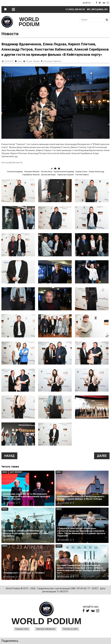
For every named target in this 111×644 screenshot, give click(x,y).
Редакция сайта (22, 629)
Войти (87, 3)
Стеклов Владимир (15, 172)
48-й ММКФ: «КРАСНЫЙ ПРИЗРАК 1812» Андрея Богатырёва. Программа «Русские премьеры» (26, 533)
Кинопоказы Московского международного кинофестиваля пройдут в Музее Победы (81, 498)
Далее (102, 456)
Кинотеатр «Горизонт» (52, 61)
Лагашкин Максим (32, 172)
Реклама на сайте (70, 629)
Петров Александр (96, 172)
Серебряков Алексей (31, 175)
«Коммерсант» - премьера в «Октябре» (24, 573)
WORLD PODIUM (29, 22)
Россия (29, 61)
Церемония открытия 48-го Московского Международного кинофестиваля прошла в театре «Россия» (26, 497)
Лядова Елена (81, 172)
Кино (20, 61)
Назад (9, 456)
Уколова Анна (47, 172)
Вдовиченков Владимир (64, 172)
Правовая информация (46, 629)
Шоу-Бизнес (16, 472)
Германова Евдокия (66, 175)
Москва (36, 61)
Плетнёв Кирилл (82, 175)
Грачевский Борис (48, 175)
